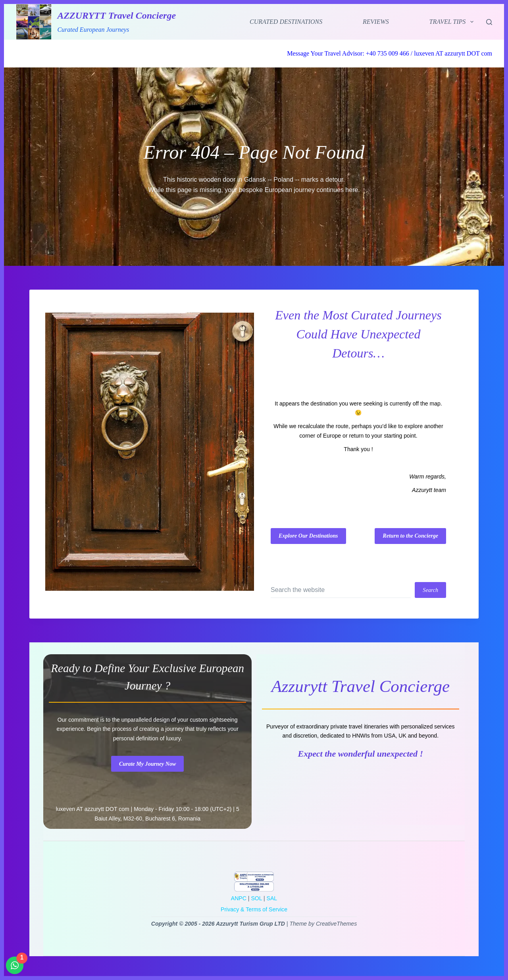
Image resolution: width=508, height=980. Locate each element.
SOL (256, 898)
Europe (332, 436)
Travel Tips (453, 22)
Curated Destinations (286, 22)
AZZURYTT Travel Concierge (116, 15)
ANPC (239, 898)
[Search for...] (341, 590)
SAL (272, 898)
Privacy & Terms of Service (254, 909)
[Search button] (430, 590)
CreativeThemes (336, 924)
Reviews (376, 22)
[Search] (489, 22)
